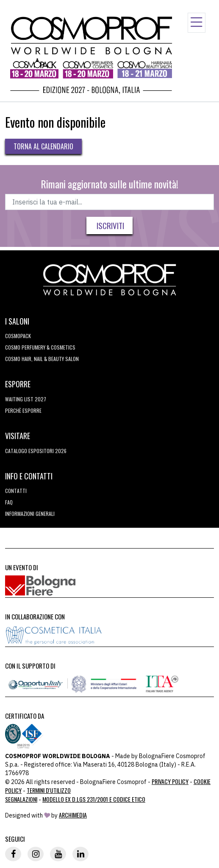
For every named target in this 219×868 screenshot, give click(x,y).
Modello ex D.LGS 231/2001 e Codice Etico (94, 799)
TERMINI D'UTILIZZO (49, 790)
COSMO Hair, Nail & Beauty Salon (42, 359)
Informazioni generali (30, 514)
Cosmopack (18, 336)
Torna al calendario (43, 146)
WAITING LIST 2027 (26, 399)
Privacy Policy (170, 781)
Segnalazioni (21, 799)
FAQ (9, 502)
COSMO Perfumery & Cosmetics (40, 347)
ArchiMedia (73, 815)
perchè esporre (23, 410)
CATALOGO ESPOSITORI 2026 (36, 451)
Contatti (16, 491)
